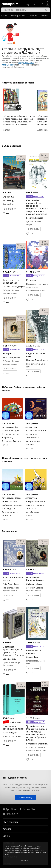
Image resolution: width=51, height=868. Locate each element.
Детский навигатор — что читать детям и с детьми (25, 460)
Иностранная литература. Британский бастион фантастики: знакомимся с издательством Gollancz (36, 434)
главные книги (8, 65)
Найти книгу (26, 797)
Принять (26, 861)
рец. (20, 156)
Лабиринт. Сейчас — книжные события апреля (24, 389)
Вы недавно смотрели (15, 778)
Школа (44, 16)
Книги (4, 16)
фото (21, 159)
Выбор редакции (11, 146)
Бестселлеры (10, 531)
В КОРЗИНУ (10, 209)
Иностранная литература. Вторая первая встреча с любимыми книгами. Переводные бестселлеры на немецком (12, 505)
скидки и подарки (26, 63)
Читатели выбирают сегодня (18, 83)
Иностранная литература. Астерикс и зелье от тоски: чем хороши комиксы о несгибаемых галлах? (36, 505)
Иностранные (18, 16)
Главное (33, 16)
